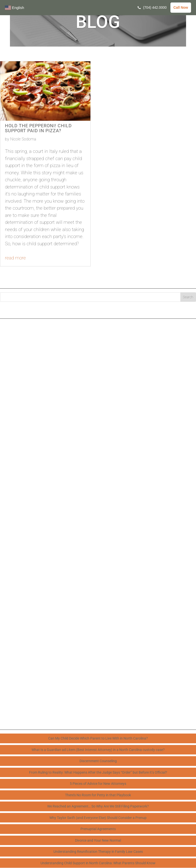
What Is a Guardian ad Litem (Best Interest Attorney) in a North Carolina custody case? (98, 750)
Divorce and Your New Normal (98, 840)
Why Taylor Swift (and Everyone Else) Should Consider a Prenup (98, 818)
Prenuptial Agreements (98, 829)
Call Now (181, 7)
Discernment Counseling (98, 761)
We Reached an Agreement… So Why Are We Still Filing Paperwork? (98, 806)
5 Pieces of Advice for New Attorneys (98, 784)
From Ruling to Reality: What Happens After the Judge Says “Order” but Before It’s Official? (98, 772)
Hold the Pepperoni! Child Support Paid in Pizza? (38, 128)
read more (15, 258)
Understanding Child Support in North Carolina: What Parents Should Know (98, 863)
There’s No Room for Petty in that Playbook (98, 795)
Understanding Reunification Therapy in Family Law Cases (98, 852)
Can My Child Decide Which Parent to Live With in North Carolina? (98, 738)
